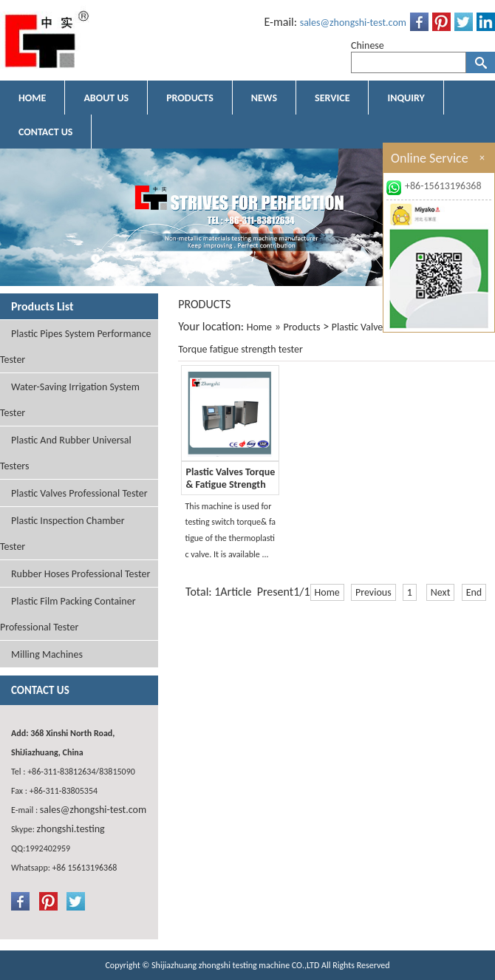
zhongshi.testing (71, 829)
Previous (373, 592)
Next (441, 592)
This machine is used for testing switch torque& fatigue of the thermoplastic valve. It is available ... (230, 530)
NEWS (264, 98)
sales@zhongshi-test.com (353, 23)
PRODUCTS (190, 98)
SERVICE (332, 98)
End (474, 592)
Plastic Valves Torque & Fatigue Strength (230, 478)
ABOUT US (106, 98)
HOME (32, 98)
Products (301, 327)
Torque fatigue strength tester (240, 349)
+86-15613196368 (443, 186)
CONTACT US (45, 132)
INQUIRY (406, 98)
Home (259, 327)
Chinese (368, 45)
